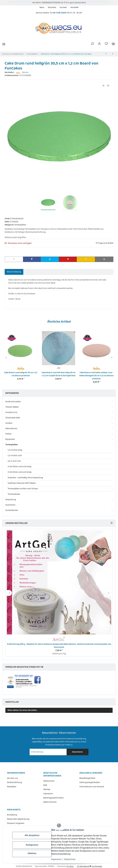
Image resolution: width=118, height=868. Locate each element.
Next (112, 357)
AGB (45, 785)
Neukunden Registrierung (18, 819)
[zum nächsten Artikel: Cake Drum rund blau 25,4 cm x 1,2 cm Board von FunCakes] (112, 54)
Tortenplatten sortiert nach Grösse (23, 489)
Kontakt (63, 7)
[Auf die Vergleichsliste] (103, 86)
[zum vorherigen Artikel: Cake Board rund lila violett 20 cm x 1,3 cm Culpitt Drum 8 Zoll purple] (106, 54)
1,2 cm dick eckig (15, 450)
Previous (6, 357)
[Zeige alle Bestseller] (111, 523)
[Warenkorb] (113, 44)
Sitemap (47, 789)
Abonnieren (77, 752)
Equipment (10, 439)
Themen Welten (12, 407)
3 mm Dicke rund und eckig (20, 467)
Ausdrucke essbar (13, 402)
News (42, 7)
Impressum (56, 859)
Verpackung (11, 500)
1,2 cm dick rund (15, 456)
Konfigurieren (32, 845)
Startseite (52, 7)
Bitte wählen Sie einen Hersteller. (22, 710)
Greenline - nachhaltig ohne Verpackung (25, 478)
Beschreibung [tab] (14, 272)
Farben (8, 434)
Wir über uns (12, 778)
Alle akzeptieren (32, 835)
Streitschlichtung (14, 782)
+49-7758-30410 (59, 13)
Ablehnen (32, 853)
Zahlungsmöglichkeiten (90, 782)
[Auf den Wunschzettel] (108, 86)
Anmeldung (12, 815)
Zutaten (9, 423)
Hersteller (75, 7)
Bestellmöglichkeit (87, 778)
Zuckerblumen (12, 510)
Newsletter (12, 787)
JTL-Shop (70, 866)
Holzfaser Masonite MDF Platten (22, 483)
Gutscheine (10, 505)
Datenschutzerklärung (76, 739)
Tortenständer (14, 494)
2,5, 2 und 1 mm (14, 461)
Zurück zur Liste (9, 54)
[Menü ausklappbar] (4, 44)
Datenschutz (70, 859)
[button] (92, 44)
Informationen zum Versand (92, 787)
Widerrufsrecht (50, 802)
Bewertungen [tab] (32, 272)
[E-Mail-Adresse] (48, 752)
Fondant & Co (11, 412)
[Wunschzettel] (106, 44)
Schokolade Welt (13, 418)
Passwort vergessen (16, 823)
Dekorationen (11, 429)
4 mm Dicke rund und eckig (20, 472)
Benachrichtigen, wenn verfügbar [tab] (61, 272)
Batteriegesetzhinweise (53, 798)
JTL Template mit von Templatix (89, 866)
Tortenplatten (20, 225)
